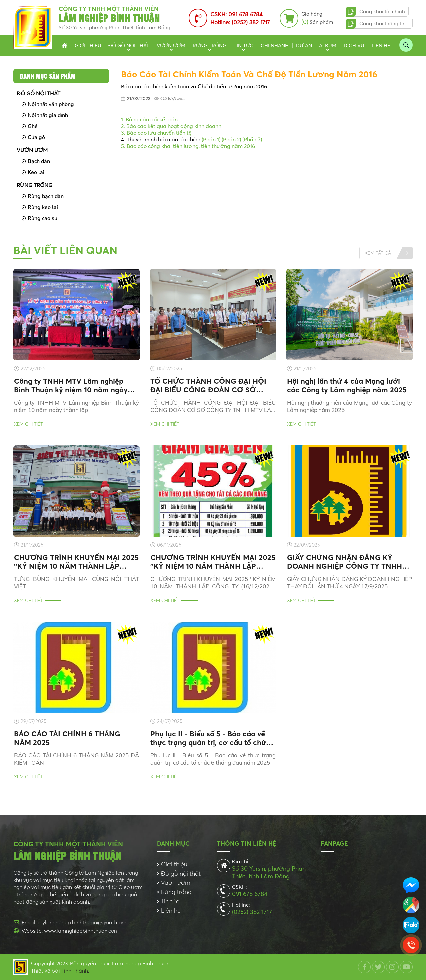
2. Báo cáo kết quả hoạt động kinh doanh (171, 126)
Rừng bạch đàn (43, 196)
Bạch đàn (36, 161)
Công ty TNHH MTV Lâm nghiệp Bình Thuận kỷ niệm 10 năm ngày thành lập (71, 385)
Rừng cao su (39, 218)
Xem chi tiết (28, 424)
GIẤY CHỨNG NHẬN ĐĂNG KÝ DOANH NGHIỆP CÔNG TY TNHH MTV (344, 562)
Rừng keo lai (40, 207)
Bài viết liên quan (65, 250)
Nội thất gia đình (45, 115)
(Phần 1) (211, 139)
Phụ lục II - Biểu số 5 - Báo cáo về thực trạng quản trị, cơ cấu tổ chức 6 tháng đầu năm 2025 (210, 738)
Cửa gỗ (33, 137)
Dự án (304, 45)
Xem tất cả (378, 253)
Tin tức (243, 45)
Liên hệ (381, 45)
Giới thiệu (88, 45)
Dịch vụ (354, 45)
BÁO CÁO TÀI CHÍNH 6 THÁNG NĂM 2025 (67, 738)
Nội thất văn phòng (48, 104)
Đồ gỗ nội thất (129, 45)
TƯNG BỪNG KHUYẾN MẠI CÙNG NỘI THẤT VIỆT (77, 583)
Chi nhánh (275, 45)
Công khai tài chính (382, 11)
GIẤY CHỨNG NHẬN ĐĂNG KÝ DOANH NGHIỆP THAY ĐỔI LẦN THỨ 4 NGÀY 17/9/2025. (349, 583)
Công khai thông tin (383, 23)
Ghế (30, 126)
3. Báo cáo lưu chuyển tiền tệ (156, 133)
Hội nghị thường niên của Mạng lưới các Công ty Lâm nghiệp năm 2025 (349, 406)
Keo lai (33, 172)
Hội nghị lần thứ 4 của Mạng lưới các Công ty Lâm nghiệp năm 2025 (347, 385)
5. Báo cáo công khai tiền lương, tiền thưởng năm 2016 (188, 146)
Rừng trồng (210, 45)
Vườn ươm (171, 45)
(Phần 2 (231, 139)
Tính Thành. (75, 971)
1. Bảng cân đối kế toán (149, 119)
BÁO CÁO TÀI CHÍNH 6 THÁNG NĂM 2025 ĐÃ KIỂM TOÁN (77, 759)
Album (328, 45)
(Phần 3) (252, 139)
